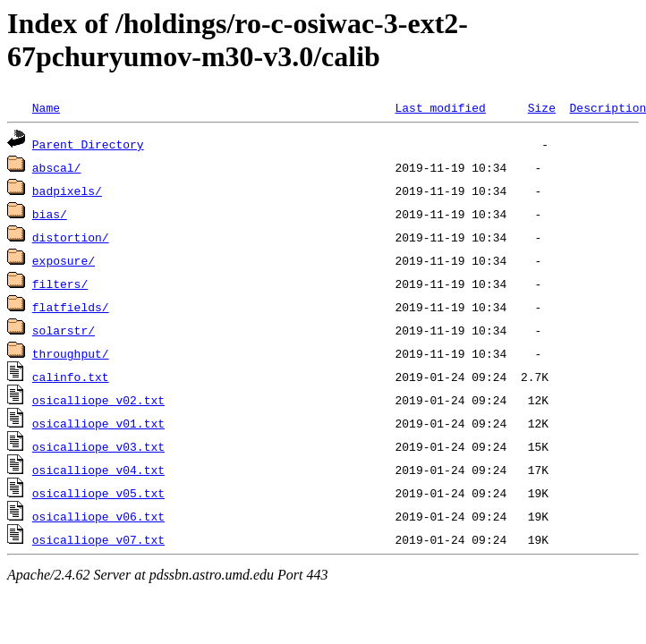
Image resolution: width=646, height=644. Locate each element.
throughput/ (71, 353)
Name (46, 107)
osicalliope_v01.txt (98, 423)
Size (542, 107)
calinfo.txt (71, 377)
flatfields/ (71, 307)
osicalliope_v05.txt (98, 493)
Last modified (440, 107)
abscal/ (57, 167)
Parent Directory (88, 144)
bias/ (50, 214)
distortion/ (71, 237)
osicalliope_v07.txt (98, 539)
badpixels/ (67, 191)
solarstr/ (64, 330)
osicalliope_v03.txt (98, 446)
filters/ (60, 284)
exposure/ (64, 260)
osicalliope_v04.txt (98, 470)
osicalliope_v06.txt (98, 516)
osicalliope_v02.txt (98, 400)
